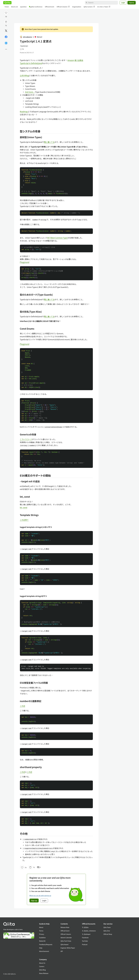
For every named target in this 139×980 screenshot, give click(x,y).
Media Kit (42, 941)
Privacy (42, 934)
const (25, 507)
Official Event (49, 7)
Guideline (42, 938)
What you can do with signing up (40, 896)
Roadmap (24, 112)
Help (41, 948)
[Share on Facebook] (6, 37)
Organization (77, 7)
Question (23, 7)
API (62, 951)
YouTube (85, 941)
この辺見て (24, 520)
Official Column (63, 7)
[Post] (6, 31)
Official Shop (108, 934)
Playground (25, 262)
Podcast (85, 944)
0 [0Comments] (39, 867)
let (21, 507)
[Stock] (6, 22)
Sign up (34, 900)
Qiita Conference (36, 7)
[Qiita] (7, 3)
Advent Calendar (66, 938)
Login (123, 3)
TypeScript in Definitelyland (31, 63)
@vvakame (26, 37)
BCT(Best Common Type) (57, 238)
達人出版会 (79, 60)
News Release (44, 973)
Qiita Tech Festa (66, 941)
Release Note (65, 927)
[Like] (6, 13)
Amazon (71, 60)
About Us (42, 963)
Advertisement (44, 951)
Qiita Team (107, 927)
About (41, 927)
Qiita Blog (42, 970)
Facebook (85, 938)
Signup (132, 3)
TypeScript (24, 46)
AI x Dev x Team (104, 7)
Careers (42, 966)
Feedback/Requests (46, 944)
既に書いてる (49, 142)
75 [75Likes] (6, 17)
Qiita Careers (89, 7)
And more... (30, 92)
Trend (7, 7)
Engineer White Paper (68, 948)
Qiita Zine (107, 931)
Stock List (14, 7)
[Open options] (6, 49)
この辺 (23, 706)
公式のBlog (24, 75)
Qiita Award (64, 944)
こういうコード (26, 439)
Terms (41, 931)
